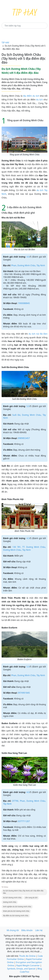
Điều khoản (27, 930)
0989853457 (24, 438)
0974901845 (24, 693)
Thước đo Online (27, 956)
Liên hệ (39, 930)
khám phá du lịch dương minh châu (16, 911)
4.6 (28, 257)
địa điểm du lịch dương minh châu (16, 916)
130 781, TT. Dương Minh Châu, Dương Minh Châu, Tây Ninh (24, 548)
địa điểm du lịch (31, 96)
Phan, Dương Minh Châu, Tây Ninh (28, 265)
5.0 (28, 406)
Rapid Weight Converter (28, 965)
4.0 (28, 792)
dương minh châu (10, 902)
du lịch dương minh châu (12, 898)
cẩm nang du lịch (31, 898)
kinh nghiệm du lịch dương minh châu (17, 907)
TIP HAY (5, 43)
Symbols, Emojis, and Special (21, 969)
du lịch (40, 100)
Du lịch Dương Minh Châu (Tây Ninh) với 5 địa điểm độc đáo (23, 892)
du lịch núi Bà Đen (38, 334)
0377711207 (24, 821)
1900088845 (24, 303)
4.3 (28, 538)
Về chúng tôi (13, 930)
